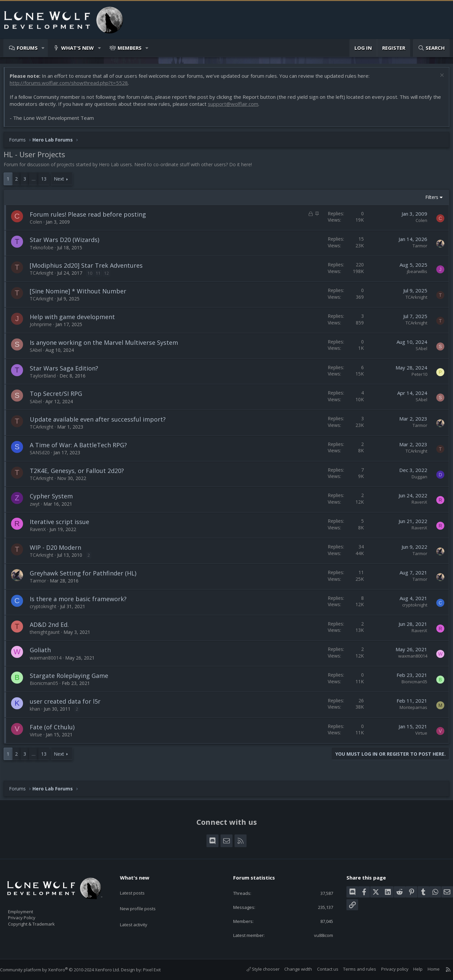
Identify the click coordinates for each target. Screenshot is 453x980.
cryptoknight (46, 610)
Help (411, 969)
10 (93, 277)
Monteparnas (410, 711)
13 (47, 182)
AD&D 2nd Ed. (53, 628)
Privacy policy (388, 969)
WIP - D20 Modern (59, 551)
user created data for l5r (68, 705)
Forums (27, 48)
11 (102, 277)
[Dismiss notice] (438, 79)
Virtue (39, 738)
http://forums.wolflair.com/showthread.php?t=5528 (72, 86)
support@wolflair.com (245, 107)
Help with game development (76, 320)
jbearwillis (414, 275)
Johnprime (44, 328)
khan (38, 712)
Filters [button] (428, 200)
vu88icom (319, 935)
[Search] (431, 48)
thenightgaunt (48, 635)
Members (130, 48)
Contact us (321, 969)
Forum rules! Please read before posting (91, 218)
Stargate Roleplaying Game (72, 679)
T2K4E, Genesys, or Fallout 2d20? (80, 474)
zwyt (38, 507)
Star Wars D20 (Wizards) (68, 243)
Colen (39, 225)
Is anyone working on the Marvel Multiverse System (107, 346)
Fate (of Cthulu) (55, 730)
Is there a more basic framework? (82, 602)
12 (110, 277)
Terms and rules (353, 969)
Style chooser (256, 969)
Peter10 (416, 378)
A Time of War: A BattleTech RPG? (82, 448)
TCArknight (45, 276)
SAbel (39, 353)
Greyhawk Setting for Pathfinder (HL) (86, 576)
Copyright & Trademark (42, 922)
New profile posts (144, 899)
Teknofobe (45, 251)
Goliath (44, 653)
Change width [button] (291, 969)
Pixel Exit (159, 970)
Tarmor (417, 249)
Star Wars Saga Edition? (67, 372)
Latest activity (140, 912)
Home (427, 969)
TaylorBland (46, 379)
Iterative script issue (63, 525)
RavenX (416, 505)
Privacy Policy (30, 915)
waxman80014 (49, 661)
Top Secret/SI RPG (59, 397)
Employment (29, 908)
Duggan (416, 480)
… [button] (37, 182)
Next (62, 182)
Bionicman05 (47, 686)
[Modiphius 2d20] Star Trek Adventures (90, 269)
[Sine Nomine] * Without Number (81, 294)
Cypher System (55, 499)
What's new (78, 48)
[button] (43, 48)
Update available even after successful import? (101, 423)
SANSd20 (43, 456)
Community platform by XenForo (67, 970)
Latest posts (138, 886)
